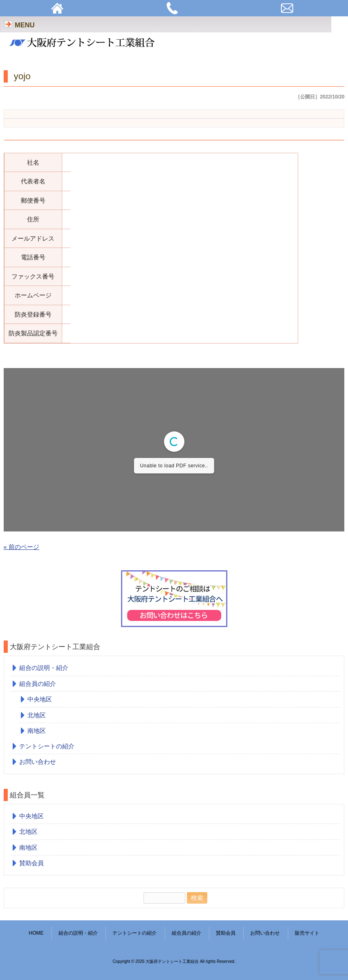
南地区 (37, 731)
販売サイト (307, 933)
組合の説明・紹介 (44, 668)
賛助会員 (31, 863)
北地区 (37, 715)
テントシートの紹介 (47, 746)
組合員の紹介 (38, 684)
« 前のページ (22, 547)
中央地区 (40, 699)
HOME (36, 933)
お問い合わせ (38, 762)
